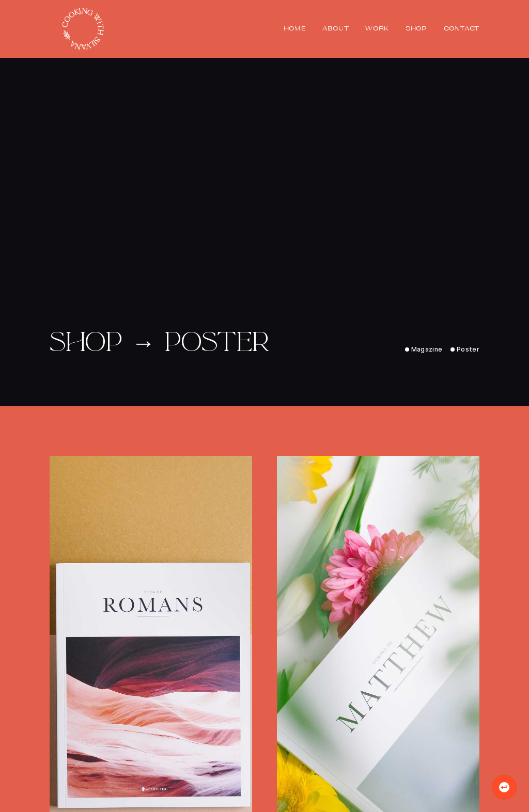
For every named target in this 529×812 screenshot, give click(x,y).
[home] (83, 29)
